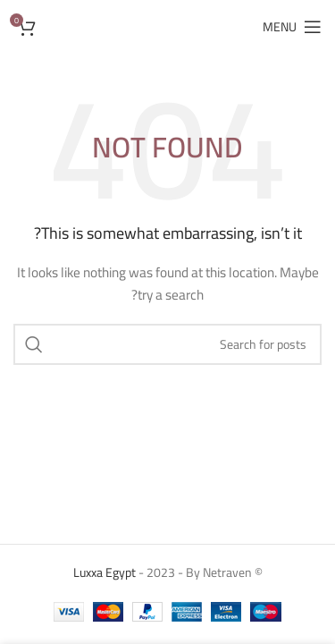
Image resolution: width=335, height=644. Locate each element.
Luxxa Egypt (105, 572)
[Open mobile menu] (292, 27)
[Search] (167, 344)
